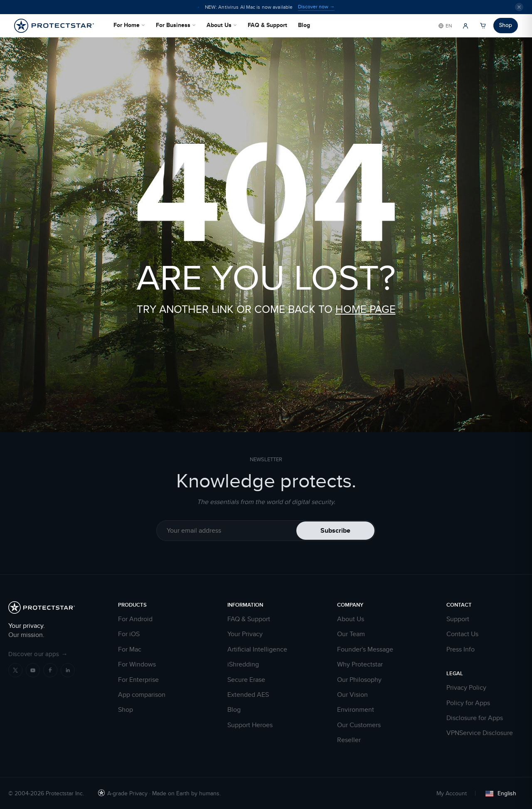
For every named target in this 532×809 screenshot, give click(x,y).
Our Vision (352, 695)
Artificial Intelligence (257, 649)
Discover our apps (38, 654)
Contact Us (462, 634)
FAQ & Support (267, 25)
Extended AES (248, 695)
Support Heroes (250, 725)
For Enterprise (138, 680)
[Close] (519, 7)
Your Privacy (245, 634)
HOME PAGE (366, 309)
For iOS (129, 634)
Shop (506, 25)
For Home (129, 25)
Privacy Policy (466, 688)
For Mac (130, 649)
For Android (135, 619)
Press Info (461, 649)
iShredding (243, 664)
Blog (304, 25)
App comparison (142, 695)
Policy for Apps (468, 703)
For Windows (137, 664)
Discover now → (316, 7)
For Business (176, 25)
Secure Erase (246, 680)
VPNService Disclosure (480, 733)
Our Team (351, 634)
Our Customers (359, 725)
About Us (222, 25)
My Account (452, 793)
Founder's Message (365, 649)
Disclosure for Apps (475, 718)
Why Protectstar (360, 664)
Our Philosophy (359, 680)
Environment (356, 710)
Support (458, 619)
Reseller (349, 740)
